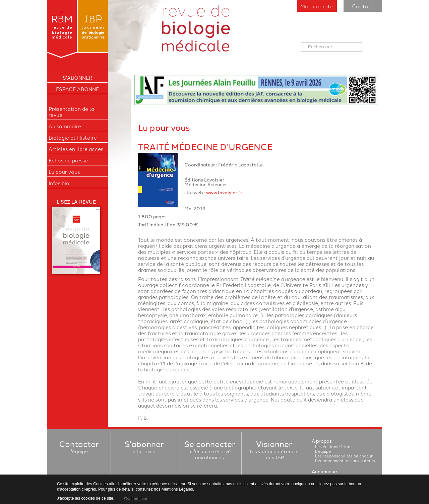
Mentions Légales (177, 489)
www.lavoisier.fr (224, 192)
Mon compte (317, 6)
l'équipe (79, 448)
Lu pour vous (64, 172)
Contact (363, 6)
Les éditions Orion (333, 446)
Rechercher (301, 42)
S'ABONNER (77, 78)
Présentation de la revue (71, 112)
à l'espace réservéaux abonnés (210, 451)
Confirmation (135, 498)
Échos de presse (68, 160)
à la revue (144, 448)
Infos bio (59, 183)
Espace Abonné (77, 89)
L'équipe (323, 451)
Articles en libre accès (76, 149)
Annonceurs (325, 471)
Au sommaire (65, 126)
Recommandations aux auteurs (345, 460)
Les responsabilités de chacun (344, 456)
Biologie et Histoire (73, 138)
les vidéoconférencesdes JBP (275, 451)
